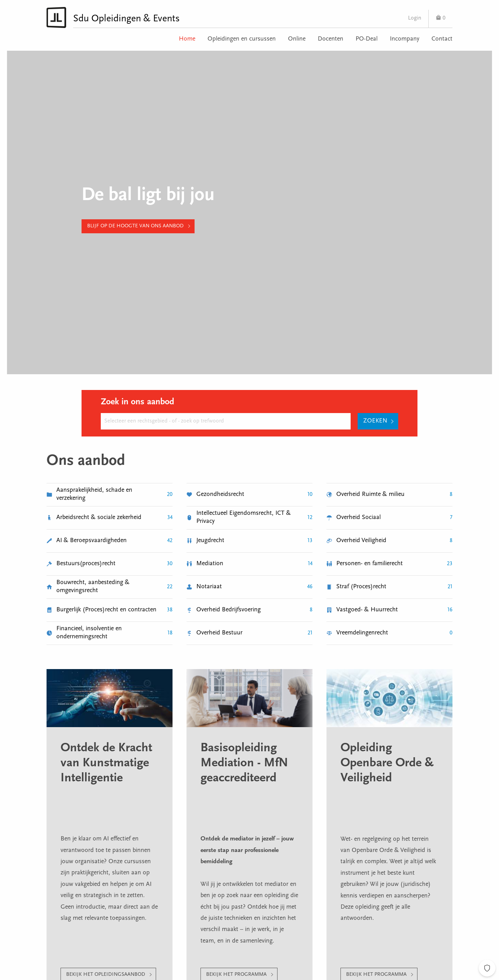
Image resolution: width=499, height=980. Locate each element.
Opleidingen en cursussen (242, 39)
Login (415, 18)
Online (297, 39)
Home (187, 39)
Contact (442, 39)
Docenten (331, 39)
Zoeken (375, 421)
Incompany (405, 39)
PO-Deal (367, 39)
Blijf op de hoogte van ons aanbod (135, 226)
